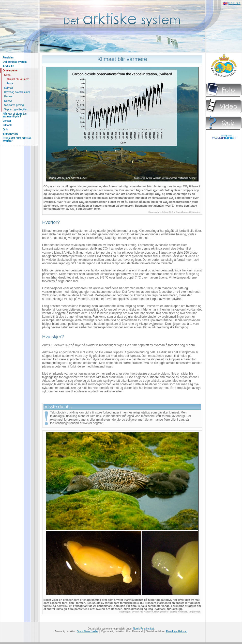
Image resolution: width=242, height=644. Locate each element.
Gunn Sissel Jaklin (87, 631)
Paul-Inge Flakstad (177, 631)
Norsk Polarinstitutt (144, 629)
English (235, 3)
